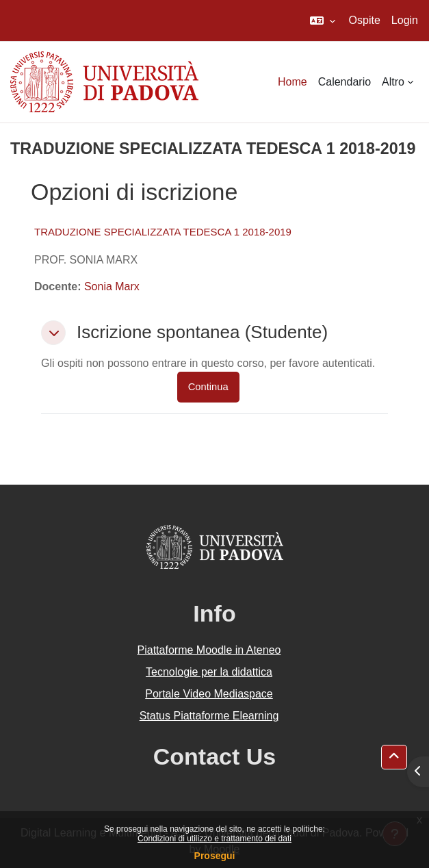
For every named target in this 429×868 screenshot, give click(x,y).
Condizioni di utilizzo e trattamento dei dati (214, 839)
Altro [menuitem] (393, 82)
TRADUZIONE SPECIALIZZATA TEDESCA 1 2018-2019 (163, 232)
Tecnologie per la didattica (209, 672)
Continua (208, 387)
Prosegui (215, 856)
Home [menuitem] (292, 82)
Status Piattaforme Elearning (209, 716)
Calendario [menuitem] (344, 82)
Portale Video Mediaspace (209, 694)
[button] (323, 21)
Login (405, 20)
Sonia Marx (112, 286)
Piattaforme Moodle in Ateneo (209, 650)
